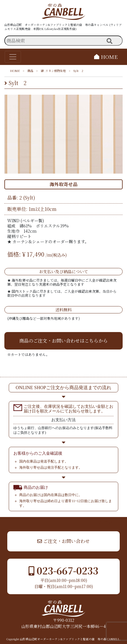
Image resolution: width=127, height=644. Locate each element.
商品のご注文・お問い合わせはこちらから (63, 341)
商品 (30, 71)
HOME (106, 57)
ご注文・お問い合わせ (63, 541)
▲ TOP (106, 523)
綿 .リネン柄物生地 (53, 71)
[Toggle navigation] (13, 57)
